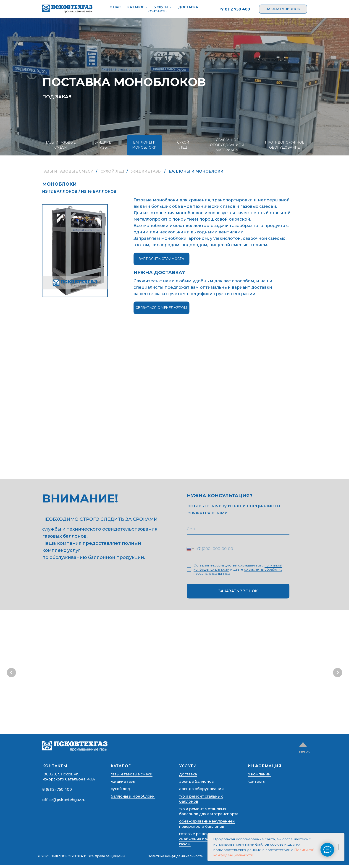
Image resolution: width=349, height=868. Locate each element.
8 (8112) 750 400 (57, 792)
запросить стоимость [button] (161, 259)
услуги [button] (161, 7)
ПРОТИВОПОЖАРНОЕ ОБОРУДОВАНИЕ (285, 145)
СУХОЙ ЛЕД (183, 145)
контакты (157, 11)
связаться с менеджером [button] (161, 308)
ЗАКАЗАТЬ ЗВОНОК (238, 591)
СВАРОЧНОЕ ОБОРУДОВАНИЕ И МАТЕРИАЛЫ (227, 145)
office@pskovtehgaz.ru (64, 803)
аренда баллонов (196, 784)
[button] (283, 9)
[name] (238, 528)
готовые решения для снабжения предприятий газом (204, 842)
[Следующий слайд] (338, 673)
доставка (188, 7)
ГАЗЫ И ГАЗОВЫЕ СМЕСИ (61, 145)
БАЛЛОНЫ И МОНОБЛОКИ (144, 145)
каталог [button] (136, 7)
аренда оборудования (201, 792)
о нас (115, 7)
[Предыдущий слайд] (11, 673)
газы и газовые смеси (132, 777)
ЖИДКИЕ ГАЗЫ (103, 145)
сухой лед (120, 792)
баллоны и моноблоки (133, 799)
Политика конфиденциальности (175, 859)
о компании (259, 777)
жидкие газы (123, 784)
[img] (303, 748)
